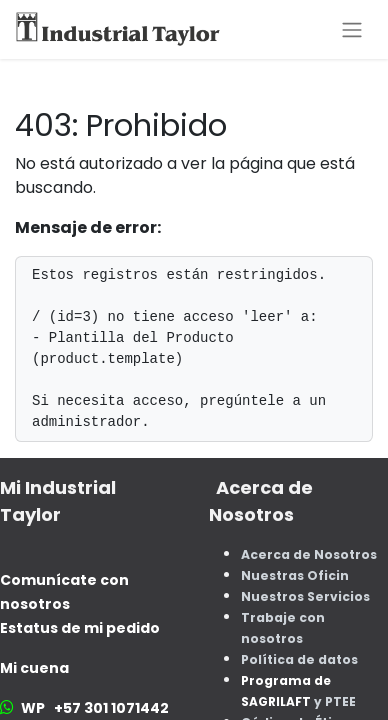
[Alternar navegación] (352, 29)
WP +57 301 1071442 (95, 708)
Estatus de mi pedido (80, 628)
